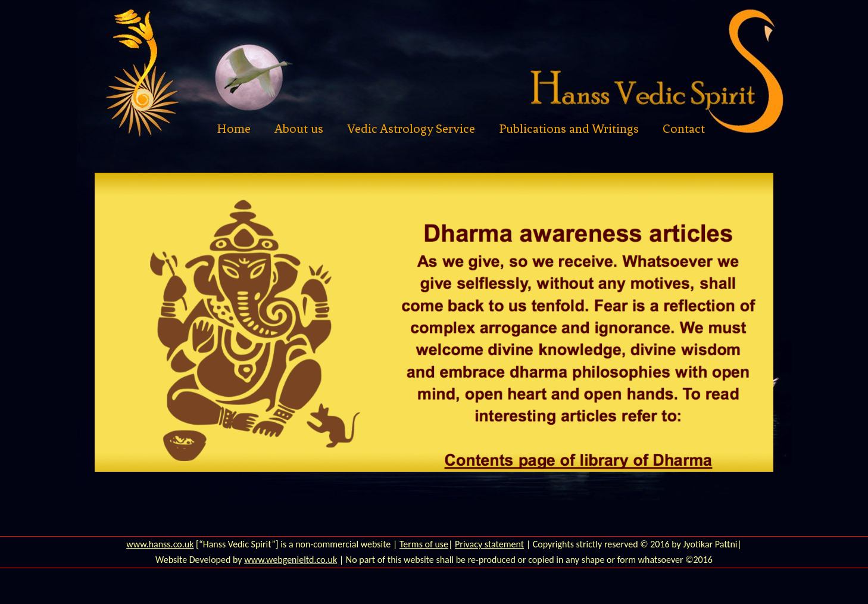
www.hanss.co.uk (160, 544)
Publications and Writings (569, 129)
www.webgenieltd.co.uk (291, 560)
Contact (684, 129)
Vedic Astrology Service (411, 129)
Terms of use (424, 544)
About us (299, 129)
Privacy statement (489, 544)
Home (234, 129)
